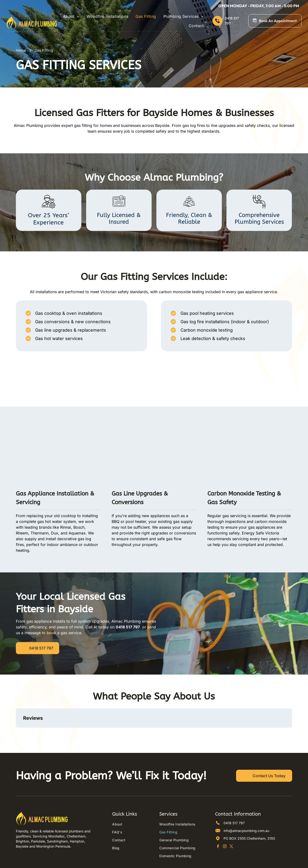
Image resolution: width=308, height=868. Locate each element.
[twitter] (231, 826)
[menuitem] (71, 16)
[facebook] (218, 826)
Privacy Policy (166, 862)
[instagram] (225, 826)
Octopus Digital (205, 862)
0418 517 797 (234, 802)
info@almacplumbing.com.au (246, 810)
